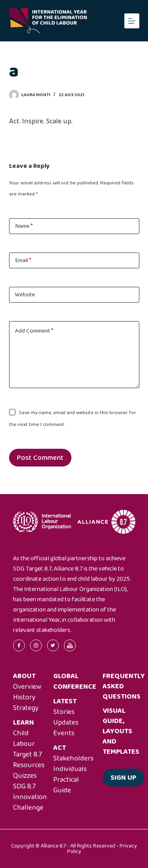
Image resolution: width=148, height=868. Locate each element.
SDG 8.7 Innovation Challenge (30, 797)
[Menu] (132, 21)
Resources (29, 765)
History (24, 697)
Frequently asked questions (124, 686)
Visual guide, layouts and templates (121, 731)
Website (25, 295)
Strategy (26, 708)
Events (64, 733)
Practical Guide (66, 785)
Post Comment (40, 458)
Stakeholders (73, 758)
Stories (64, 712)
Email (23, 260)
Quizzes (25, 776)
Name (24, 226)
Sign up (123, 778)
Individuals (70, 769)
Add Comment (34, 331)
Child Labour (24, 739)
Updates (66, 723)
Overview (27, 687)
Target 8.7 (27, 755)
